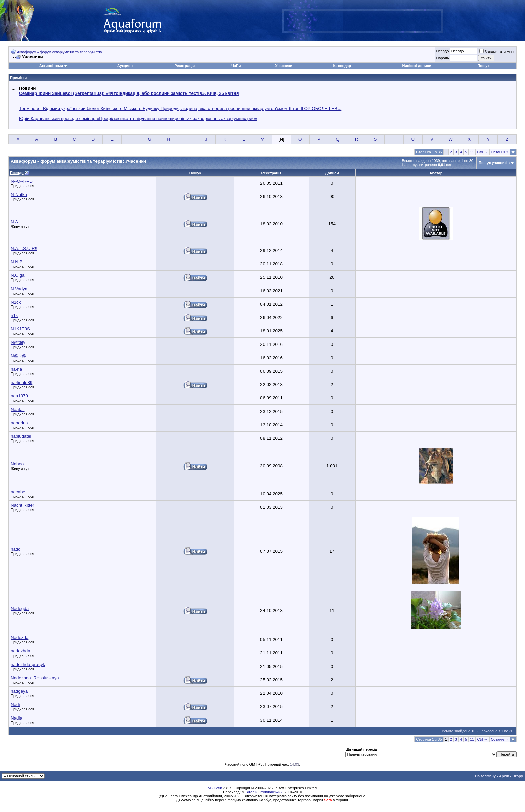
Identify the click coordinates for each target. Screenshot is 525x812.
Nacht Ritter (22, 505)
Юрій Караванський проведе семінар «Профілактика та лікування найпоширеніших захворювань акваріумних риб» (138, 118)
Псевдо (442, 51)
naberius (19, 423)
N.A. (15, 222)
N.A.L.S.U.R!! (24, 248)
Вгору (518, 776)
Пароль (442, 58)
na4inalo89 (22, 383)
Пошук (483, 66)
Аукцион (125, 66)
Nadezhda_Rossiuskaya (35, 678)
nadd (16, 549)
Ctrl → (482, 152)
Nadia (17, 718)
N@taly (18, 342)
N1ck (16, 302)
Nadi (15, 705)
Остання (500, 152)
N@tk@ (19, 356)
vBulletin (215, 788)
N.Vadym (20, 289)
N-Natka (19, 195)
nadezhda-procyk (28, 664)
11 (472, 152)
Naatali (18, 409)
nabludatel (21, 436)
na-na (16, 369)
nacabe (18, 492)
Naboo (17, 464)
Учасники (284, 66)
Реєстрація (184, 66)
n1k (14, 316)
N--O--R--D (22, 181)
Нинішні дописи (417, 66)
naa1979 (19, 396)
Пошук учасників (494, 163)
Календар (342, 66)
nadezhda (21, 651)
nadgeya (19, 691)
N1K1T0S (20, 329)
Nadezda (20, 638)
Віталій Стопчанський (264, 792)
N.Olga (18, 275)
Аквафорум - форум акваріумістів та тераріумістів (60, 52)
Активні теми (51, 66)
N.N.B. (17, 262)
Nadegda (20, 608)
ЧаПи (236, 66)
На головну (485, 776)
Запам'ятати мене (497, 52)
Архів (504, 776)
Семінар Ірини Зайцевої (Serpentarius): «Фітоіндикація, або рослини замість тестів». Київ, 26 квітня (129, 93)
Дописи (332, 173)
